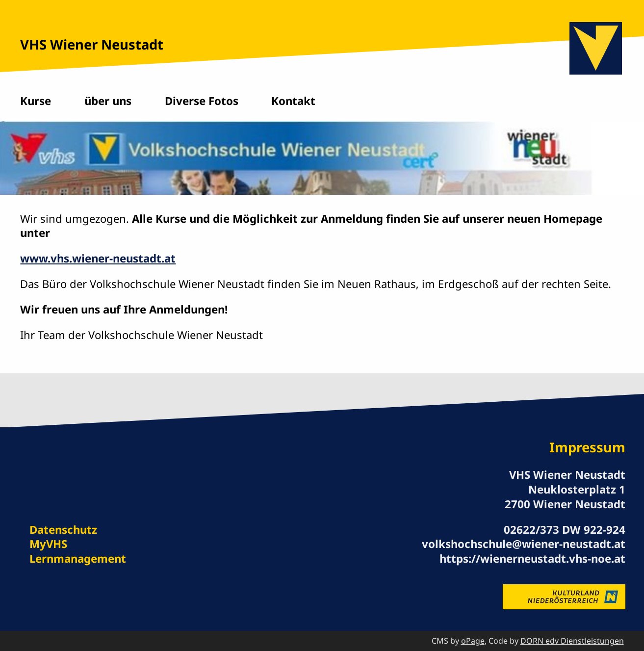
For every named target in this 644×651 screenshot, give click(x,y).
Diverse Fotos (202, 101)
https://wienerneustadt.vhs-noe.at (532, 559)
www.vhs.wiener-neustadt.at (98, 258)
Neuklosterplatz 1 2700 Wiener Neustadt (565, 497)
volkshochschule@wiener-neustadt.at (524, 544)
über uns (108, 101)
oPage (473, 641)
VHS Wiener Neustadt (92, 44)
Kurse (36, 101)
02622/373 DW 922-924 (565, 530)
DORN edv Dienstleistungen (572, 641)
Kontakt (293, 101)
